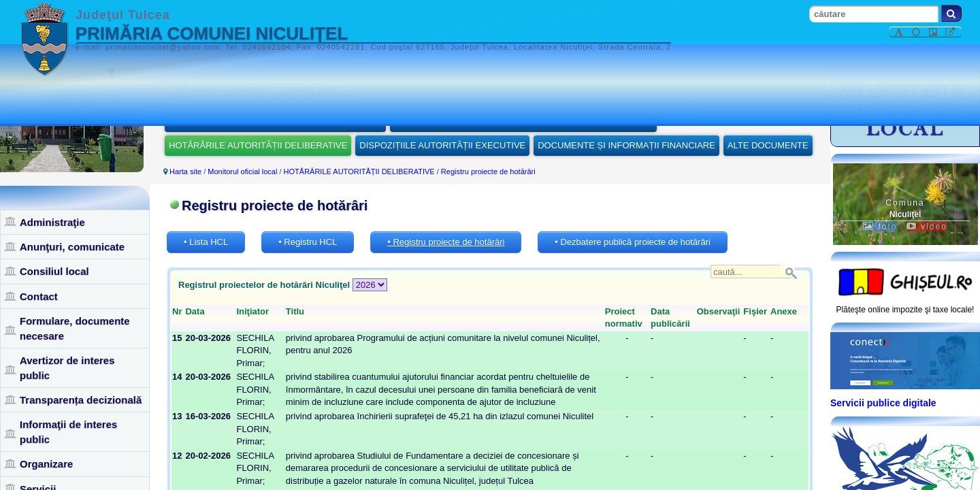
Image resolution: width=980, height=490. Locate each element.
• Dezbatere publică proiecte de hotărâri (633, 242)
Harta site (185, 171)
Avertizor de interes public (67, 367)
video (927, 227)
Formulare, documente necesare (75, 328)
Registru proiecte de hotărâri (488, 171)
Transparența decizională (81, 400)
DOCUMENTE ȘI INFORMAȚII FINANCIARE (626, 145)
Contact (39, 296)
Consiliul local (54, 271)
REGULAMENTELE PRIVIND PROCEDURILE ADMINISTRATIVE (523, 121)
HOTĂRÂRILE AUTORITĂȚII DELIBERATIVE (258, 145)
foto (880, 227)
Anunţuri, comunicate (72, 247)
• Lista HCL (206, 242)
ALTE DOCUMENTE (768, 145)
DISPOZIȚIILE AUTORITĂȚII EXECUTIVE (442, 145)
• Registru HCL (308, 242)
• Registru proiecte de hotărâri (446, 242)
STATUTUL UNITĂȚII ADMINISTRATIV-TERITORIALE (275, 121)
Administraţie (52, 222)
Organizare (46, 464)
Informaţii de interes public (68, 431)
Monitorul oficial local (242, 171)
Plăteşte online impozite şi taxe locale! (905, 310)
